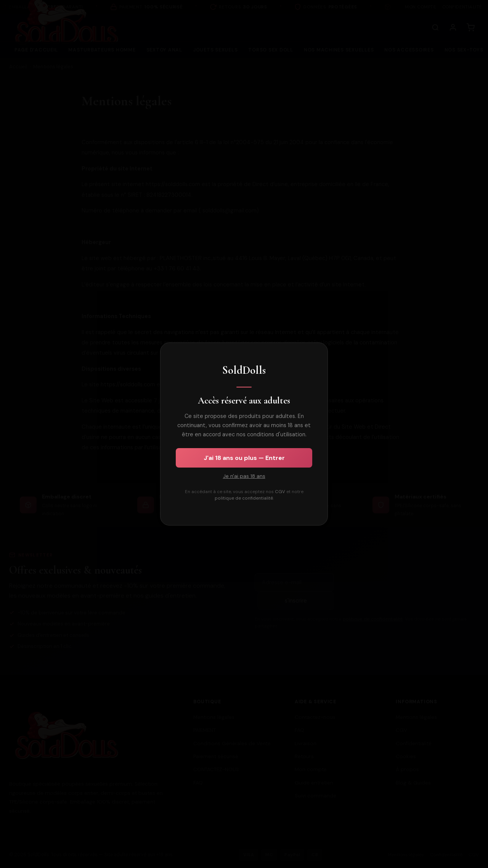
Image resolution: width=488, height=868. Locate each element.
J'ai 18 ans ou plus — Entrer (244, 458)
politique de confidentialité (244, 498)
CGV (280, 492)
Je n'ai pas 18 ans (244, 476)
